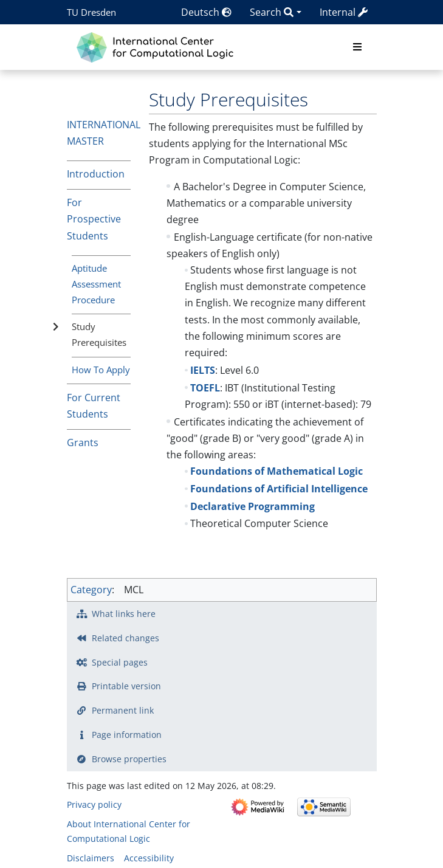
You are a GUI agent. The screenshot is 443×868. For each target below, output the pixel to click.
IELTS (203, 370)
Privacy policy (94, 804)
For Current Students (94, 406)
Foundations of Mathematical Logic (276, 471)
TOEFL (205, 388)
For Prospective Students (94, 219)
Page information (127, 735)
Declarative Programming (252, 506)
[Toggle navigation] (357, 47)
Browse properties (129, 759)
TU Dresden (91, 12)
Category (91, 590)
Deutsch (206, 12)
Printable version (126, 686)
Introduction (96, 174)
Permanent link (123, 710)
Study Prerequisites (99, 334)
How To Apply (101, 370)
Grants (83, 443)
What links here (124, 614)
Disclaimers (91, 858)
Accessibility (149, 858)
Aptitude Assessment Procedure (96, 284)
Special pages (120, 662)
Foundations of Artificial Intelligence (279, 489)
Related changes (125, 638)
